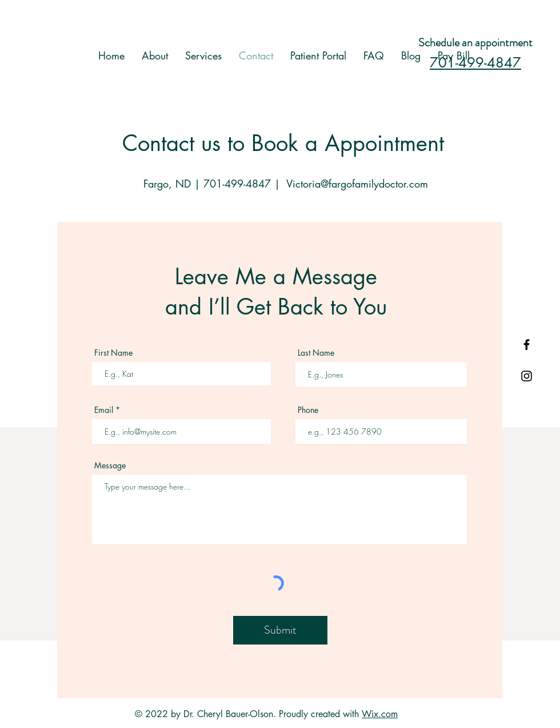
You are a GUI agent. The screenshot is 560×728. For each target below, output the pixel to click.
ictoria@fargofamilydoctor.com (360, 184)
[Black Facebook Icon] (527, 345)
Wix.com (380, 714)
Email (104, 410)
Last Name (316, 353)
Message (110, 466)
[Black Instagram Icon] (527, 376)
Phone (308, 410)
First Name (113, 353)
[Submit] (280, 630)
